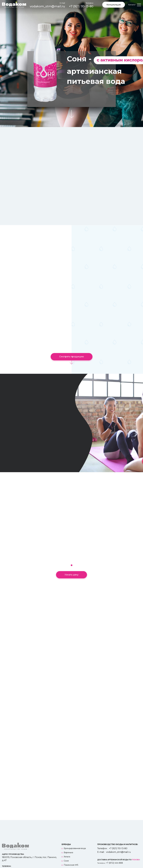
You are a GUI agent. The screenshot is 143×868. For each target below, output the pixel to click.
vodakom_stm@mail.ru (47, 5)
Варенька (68, 852)
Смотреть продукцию (72, 357)
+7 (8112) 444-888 (114, 863)
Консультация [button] (114, 5)
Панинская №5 (71, 865)
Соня (66, 861)
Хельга (67, 857)
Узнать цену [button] (71, 575)
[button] (72, 565)
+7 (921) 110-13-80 (81, 5)
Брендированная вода (75, 848)
